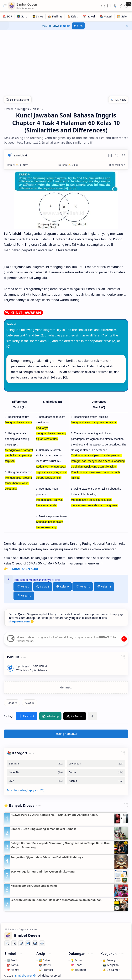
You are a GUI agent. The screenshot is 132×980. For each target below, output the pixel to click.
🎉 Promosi (46, 970)
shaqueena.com (19, 621)
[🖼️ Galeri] (123, 16)
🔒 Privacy (109, 960)
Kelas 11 (104, 586)
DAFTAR (78, 26)
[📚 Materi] (106, 16)
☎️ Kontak (13, 965)
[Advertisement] (66, 60)
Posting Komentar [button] (66, 734)
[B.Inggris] (12, 703)
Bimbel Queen (25, 975)
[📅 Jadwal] (89, 16)
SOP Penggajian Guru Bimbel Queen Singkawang (43, 871)
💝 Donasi (77, 965)
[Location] (42, 943)
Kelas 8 (43, 586)
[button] (5, 6)
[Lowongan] (96, 764)
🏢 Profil (12, 960)
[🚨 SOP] (7, 16)
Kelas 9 (62, 586)
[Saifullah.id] (20, 155)
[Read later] (110, 155)
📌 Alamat (13, 970)
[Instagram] (7, 943)
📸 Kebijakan (111, 965)
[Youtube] (35, 943)
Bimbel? (65, 26)
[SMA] (36, 781)
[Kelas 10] (30, 703)
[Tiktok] (28, 943)
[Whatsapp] (21, 943)
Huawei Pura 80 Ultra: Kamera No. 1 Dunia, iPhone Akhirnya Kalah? (54, 815)
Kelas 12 (24, 596)
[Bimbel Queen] (12, 6)
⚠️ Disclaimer (111, 970)
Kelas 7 (23, 586)
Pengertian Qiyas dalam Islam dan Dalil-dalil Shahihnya (47, 857)
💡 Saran (76, 960)
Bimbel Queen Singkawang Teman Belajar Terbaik (43, 829)
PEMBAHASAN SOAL (24, 569)
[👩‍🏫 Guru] (22, 16)
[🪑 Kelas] (73, 16)
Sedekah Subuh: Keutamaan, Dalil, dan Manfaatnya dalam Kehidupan (56, 900)
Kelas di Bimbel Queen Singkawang (34, 886)
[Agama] (96, 781)
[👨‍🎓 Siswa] (38, 16)
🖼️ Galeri (44, 960)
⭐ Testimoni (79, 970)
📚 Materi (45, 965)
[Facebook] (14, 943)
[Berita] (96, 772)
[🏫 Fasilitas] (55, 16)
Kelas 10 (83, 586)
